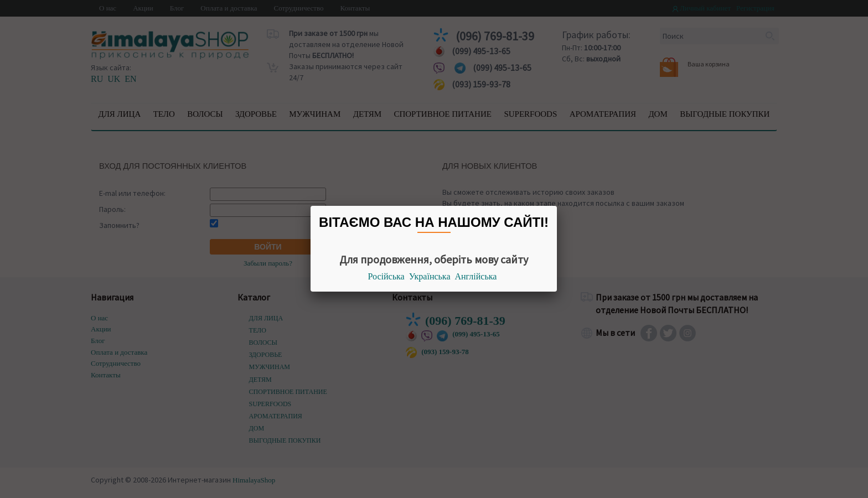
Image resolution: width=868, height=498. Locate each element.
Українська (430, 276)
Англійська (476, 276)
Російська (386, 276)
